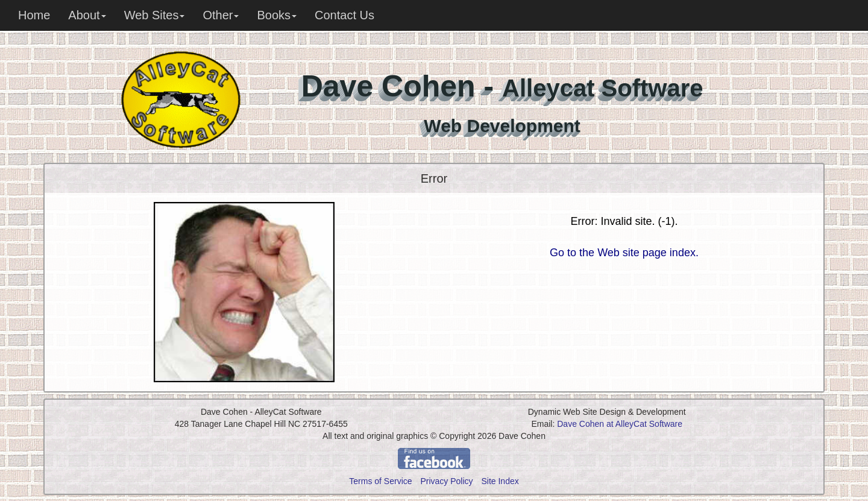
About (87, 15)
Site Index (500, 481)
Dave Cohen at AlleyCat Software (620, 424)
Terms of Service (380, 481)
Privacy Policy (446, 481)
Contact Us (344, 15)
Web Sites (155, 15)
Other (221, 15)
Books (277, 15)
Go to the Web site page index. (624, 253)
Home (34, 15)
